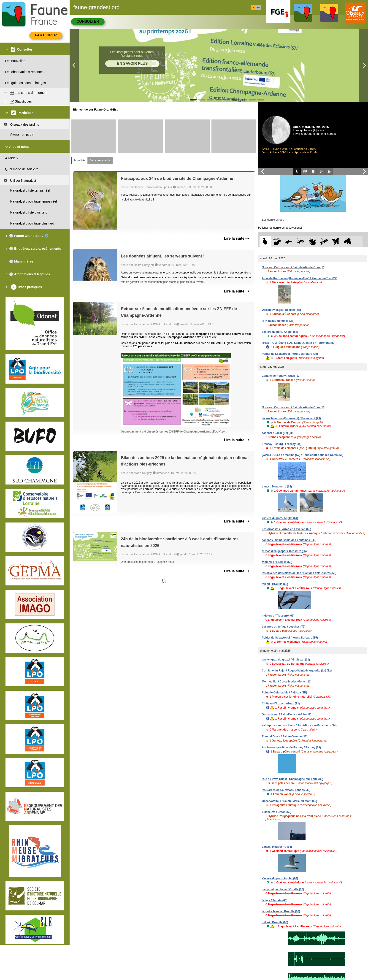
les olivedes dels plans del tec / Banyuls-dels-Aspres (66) (299, 573)
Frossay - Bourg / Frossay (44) (282, 444)
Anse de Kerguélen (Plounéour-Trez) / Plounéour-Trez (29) (299, 278)
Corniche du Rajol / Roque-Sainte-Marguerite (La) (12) (297, 671)
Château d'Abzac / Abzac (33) (281, 704)
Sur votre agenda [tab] (100, 160)
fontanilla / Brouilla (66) (277, 562)
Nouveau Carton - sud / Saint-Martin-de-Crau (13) (294, 267)
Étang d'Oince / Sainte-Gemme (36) (285, 736)
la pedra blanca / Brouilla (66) (281, 911)
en (258, 7)
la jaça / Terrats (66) (275, 900)
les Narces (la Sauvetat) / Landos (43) (286, 790)
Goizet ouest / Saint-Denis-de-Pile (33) (287, 715)
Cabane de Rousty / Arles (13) (281, 376)
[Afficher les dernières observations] (280, 228)
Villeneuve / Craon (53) (277, 812)
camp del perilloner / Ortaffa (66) (283, 889)
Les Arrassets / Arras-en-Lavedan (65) (286, 529)
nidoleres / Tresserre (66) (278, 616)
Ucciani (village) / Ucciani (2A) (281, 310)
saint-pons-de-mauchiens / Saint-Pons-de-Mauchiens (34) (299, 726)
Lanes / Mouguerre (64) (277, 487)
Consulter (88, 21)
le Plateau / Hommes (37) (278, 321)
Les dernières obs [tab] (273, 220)
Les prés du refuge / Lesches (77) (284, 627)
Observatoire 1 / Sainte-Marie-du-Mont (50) (289, 801)
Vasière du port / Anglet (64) (280, 332)
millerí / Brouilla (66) (275, 584)
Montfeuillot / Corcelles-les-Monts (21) (287, 682)
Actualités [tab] (79, 160)
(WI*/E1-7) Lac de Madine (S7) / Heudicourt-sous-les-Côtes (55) (303, 455)
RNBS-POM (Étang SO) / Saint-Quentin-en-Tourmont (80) (299, 343)
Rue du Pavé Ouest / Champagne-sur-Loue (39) (292, 779)
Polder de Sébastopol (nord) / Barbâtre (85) (290, 354)
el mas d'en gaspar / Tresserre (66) (284, 551)
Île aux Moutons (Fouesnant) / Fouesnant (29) (291, 418)
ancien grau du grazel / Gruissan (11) (286, 660)
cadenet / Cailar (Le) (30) (278, 433)
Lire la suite (237, 238)
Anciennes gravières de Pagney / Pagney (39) (291, 747)
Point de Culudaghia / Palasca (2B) (284, 693)
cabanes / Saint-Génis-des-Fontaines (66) (289, 540)
